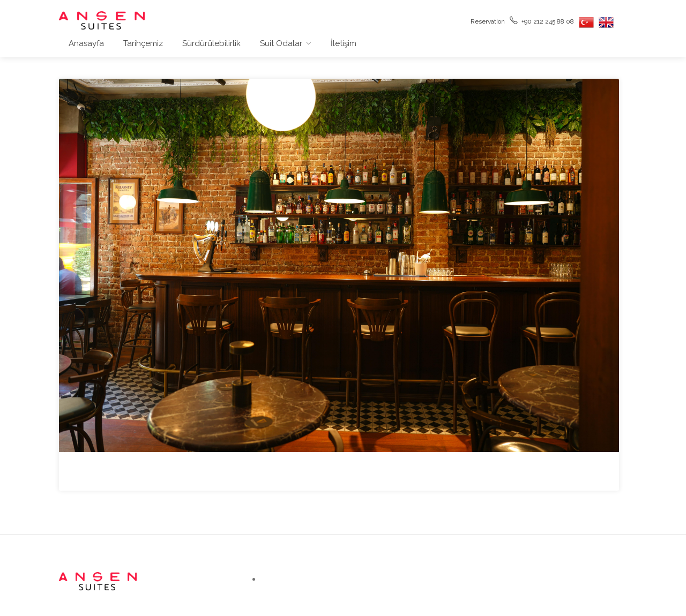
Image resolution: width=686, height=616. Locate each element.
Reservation (487, 21)
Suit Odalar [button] (281, 43)
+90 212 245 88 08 (542, 21)
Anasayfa (86, 43)
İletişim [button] (344, 43)
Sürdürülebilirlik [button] (211, 43)
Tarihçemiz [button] (143, 43)
